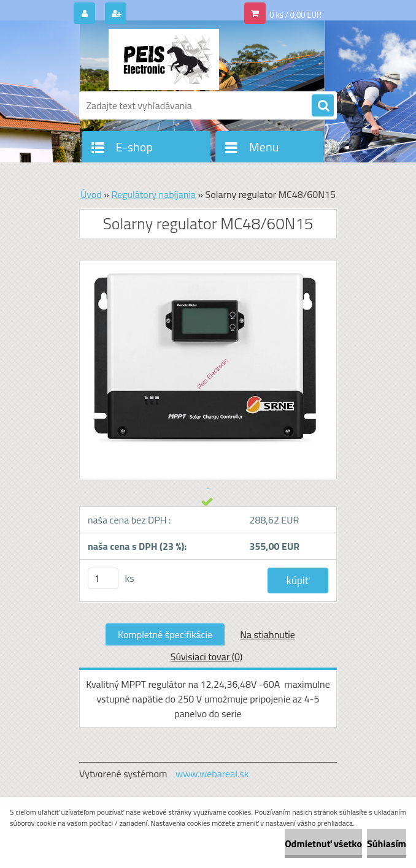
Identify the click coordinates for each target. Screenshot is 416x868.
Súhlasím (387, 843)
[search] (323, 106)
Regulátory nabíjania (153, 194)
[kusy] (103, 578)
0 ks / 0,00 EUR (295, 15)
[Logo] (164, 59)
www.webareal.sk (212, 774)
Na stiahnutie (268, 634)
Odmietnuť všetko (323, 843)
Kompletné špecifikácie (165, 634)
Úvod (91, 194)
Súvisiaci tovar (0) (206, 657)
